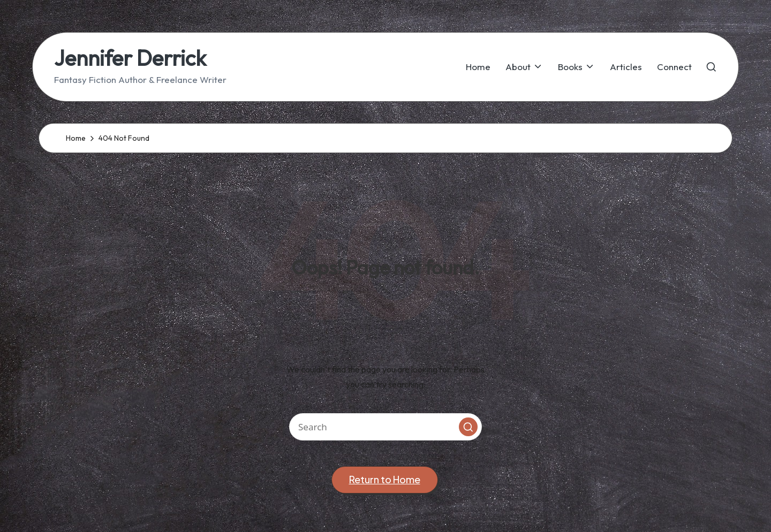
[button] (468, 427)
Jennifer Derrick (130, 58)
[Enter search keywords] (385, 427)
